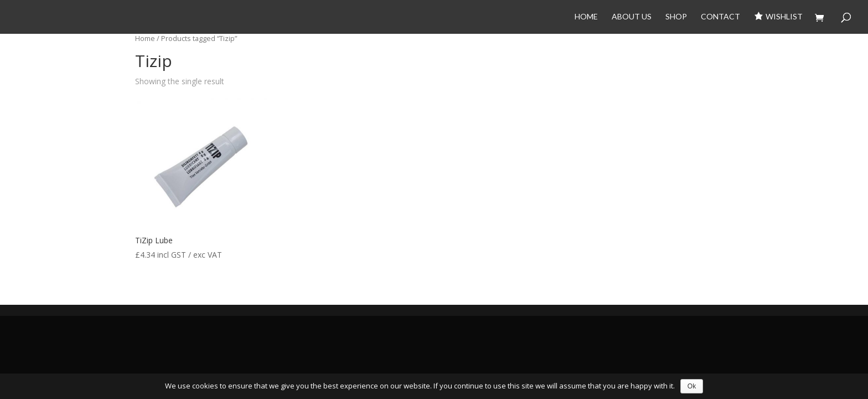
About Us (632, 17)
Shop (676, 17)
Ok (692, 386)
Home (586, 17)
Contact (720, 17)
